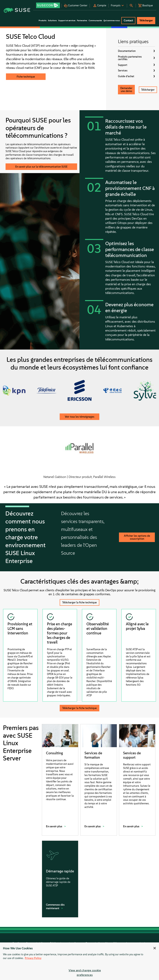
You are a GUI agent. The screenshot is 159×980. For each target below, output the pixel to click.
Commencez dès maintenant (55, 907)
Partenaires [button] (82, 20)
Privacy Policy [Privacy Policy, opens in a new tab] (33, 958)
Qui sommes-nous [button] (112, 20)
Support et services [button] (67, 20)
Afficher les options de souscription (137, 537)
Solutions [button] (52, 20)
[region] (79, 961)
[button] (48, 4)
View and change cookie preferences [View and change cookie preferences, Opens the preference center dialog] (85, 973)
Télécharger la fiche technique (79, 602)
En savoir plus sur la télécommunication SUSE (41, 167)
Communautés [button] (95, 20)
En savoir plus (54, 826)
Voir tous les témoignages (80, 417)
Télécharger (148, 90)
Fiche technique (26, 77)
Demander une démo (126, 90)
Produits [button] (43, 20)
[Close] (155, 948)
